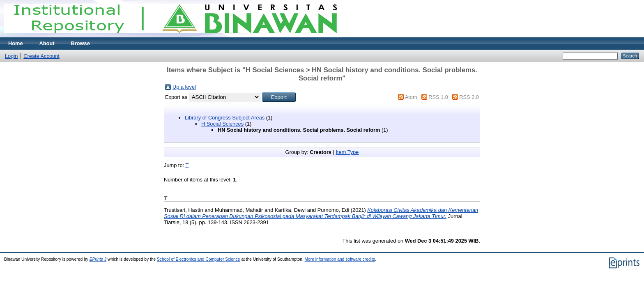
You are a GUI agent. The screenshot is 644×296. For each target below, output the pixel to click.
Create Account (41, 56)
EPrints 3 (98, 259)
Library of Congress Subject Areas (225, 118)
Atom (411, 97)
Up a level (184, 87)
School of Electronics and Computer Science (199, 259)
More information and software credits (340, 259)
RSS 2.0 (469, 97)
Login (11, 56)
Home (16, 43)
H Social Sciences (222, 124)
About (47, 43)
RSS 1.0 (438, 97)
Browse (80, 43)
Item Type (347, 152)
